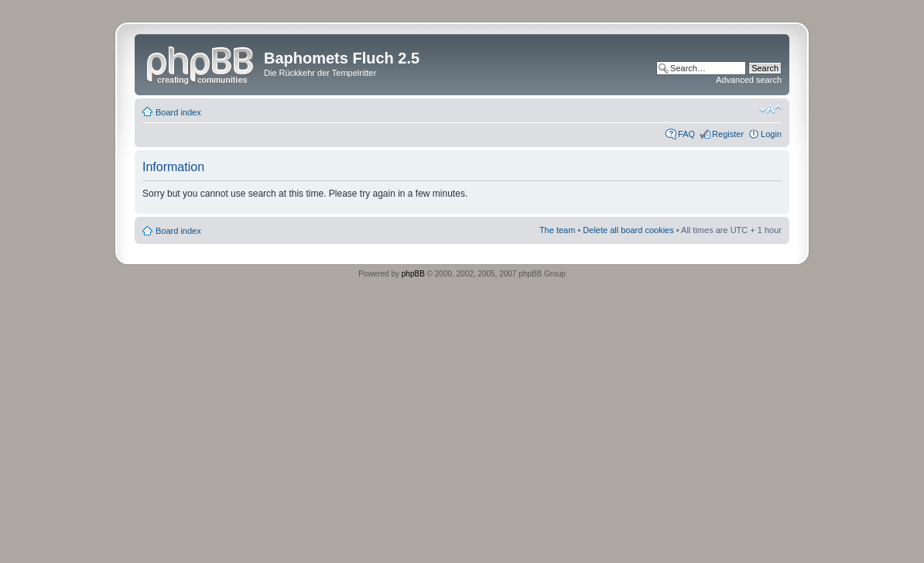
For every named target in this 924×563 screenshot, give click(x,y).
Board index (178, 112)
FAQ (686, 134)
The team (557, 230)
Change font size (770, 109)
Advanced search (749, 80)
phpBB (413, 274)
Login (771, 134)
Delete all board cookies (628, 230)
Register (728, 134)
